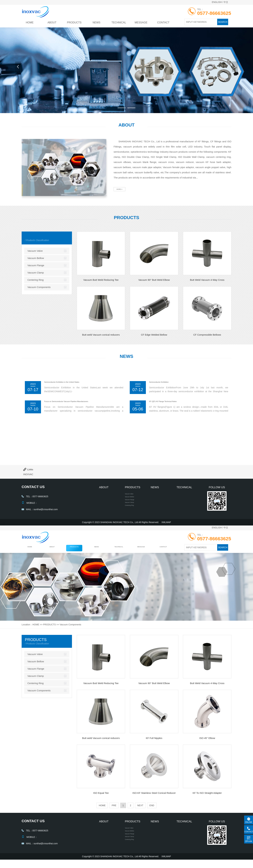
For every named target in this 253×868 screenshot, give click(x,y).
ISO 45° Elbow (207, 742)
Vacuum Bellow (36, 258)
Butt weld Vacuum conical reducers (101, 335)
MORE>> (124, 193)
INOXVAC (28, 474)
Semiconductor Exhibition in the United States (74, 383)
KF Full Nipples (154, 742)
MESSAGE (141, 23)
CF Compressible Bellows (207, 335)
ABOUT (52, 23)
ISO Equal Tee (101, 797)
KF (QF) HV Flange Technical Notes (172, 402)
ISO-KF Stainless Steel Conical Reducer (154, 797)
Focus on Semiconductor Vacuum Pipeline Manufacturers (81, 402)
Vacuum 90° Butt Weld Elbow (154, 280)
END (152, 810)
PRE (114, 810)
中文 (226, 2)
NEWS (96, 23)
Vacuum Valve (35, 251)
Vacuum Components (39, 287)
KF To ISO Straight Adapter (207, 797)
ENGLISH (217, 2)
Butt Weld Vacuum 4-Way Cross (207, 280)
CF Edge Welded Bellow (154, 335)
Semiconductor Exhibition (165, 383)
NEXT (140, 810)
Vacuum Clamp (36, 273)
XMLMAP (166, 526)
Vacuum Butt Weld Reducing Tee (101, 280)
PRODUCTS (74, 23)
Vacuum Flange (36, 265)
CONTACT (163, 23)
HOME (30, 23)
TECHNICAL (119, 23)
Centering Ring (35, 280)
